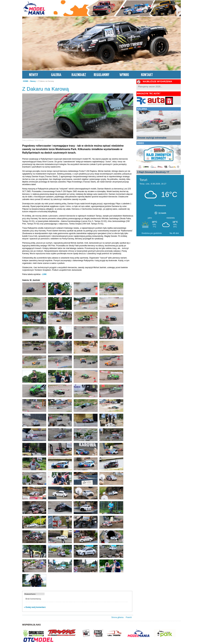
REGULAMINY (101, 75)
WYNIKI (124, 75)
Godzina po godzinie (152, 233)
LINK (44, 274)
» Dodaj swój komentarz (35, 607)
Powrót (129, 617)
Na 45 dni (174, 233)
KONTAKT (147, 75)
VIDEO (141, 143)
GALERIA (56, 75)
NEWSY (33, 75)
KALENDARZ (79, 75)
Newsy (33, 81)
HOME (26, 81)
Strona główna (117, 617)
